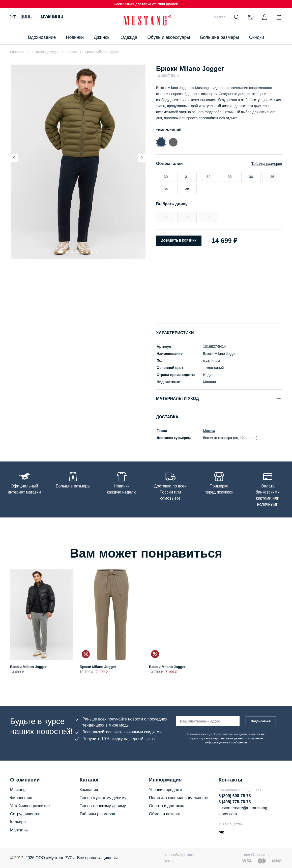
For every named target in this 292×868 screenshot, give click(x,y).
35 (272, 177)
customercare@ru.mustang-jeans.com (244, 811)
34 (251, 177)
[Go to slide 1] (60, 252)
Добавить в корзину (179, 241)
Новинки (75, 37)
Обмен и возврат (165, 814)
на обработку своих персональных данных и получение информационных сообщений (227, 738)
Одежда (129, 37)
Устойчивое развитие (30, 806)
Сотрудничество (25, 814)
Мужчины (52, 17)
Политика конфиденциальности (179, 798)
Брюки (71, 52)
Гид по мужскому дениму (103, 798)
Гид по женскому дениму (103, 806)
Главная (17, 52)
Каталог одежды (45, 52)
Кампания (89, 790)
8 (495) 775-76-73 (235, 802)
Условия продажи (165, 790)
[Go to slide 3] (72, 252)
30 (166, 177)
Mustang (18, 790)
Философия (21, 798)
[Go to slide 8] (97, 252)
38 (187, 189)
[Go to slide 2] (67, 252)
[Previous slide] (14, 158)
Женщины (21, 17)
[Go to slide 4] (77, 252)
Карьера (18, 822)
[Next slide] (142, 158)
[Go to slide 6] (87, 252)
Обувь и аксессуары (169, 37)
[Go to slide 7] (92, 252)
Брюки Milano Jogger (28, 667)
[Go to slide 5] (82, 252)
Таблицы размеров (97, 814)
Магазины (19, 830)
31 (187, 177)
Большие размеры (219, 37)
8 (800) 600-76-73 (235, 796)
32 (208, 177)
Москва (209, 431)
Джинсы (102, 37)
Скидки (257, 37)
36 (166, 189)
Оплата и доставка (167, 806)
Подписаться (261, 721)
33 (230, 177)
